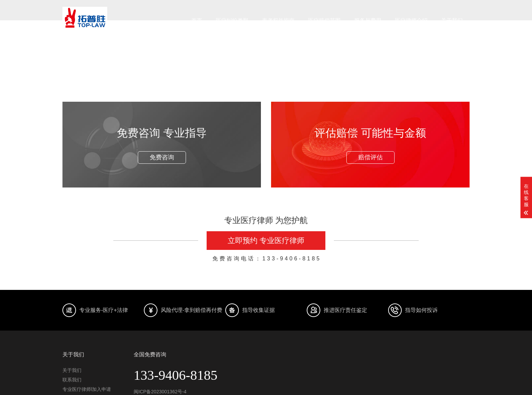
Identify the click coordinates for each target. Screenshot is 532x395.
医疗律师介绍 (411, 21)
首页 (197, 21)
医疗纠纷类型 (232, 21)
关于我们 (452, 21)
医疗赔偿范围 (324, 21)
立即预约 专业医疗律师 (266, 241)
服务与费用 (368, 21)
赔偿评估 (370, 157)
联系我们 (72, 380)
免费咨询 (162, 157)
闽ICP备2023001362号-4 (160, 392)
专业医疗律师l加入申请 (87, 389)
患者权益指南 (278, 21)
